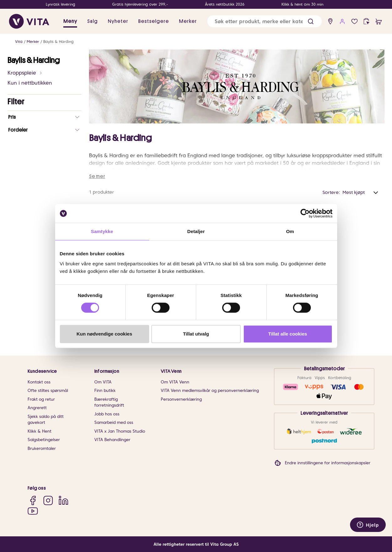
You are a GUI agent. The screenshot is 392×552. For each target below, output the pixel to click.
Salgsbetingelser (44, 440)
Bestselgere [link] (154, 21)
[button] (311, 21)
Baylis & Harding (58, 42)
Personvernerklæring (181, 399)
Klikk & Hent (39, 431)
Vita (19, 42)
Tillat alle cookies (288, 334)
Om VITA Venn (175, 382)
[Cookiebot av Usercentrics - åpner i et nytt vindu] (305, 213)
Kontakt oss (39, 382)
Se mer (97, 176)
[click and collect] (366, 21)
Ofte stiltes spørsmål (48, 391)
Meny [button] (70, 21)
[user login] (342, 21)
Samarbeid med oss (114, 422)
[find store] (330, 21)
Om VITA (103, 382)
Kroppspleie (25, 73)
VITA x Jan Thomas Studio (120, 431)
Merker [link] (188, 21)
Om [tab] (290, 231)
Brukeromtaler (42, 448)
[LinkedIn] (63, 500)
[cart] (379, 21)
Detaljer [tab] (196, 231)
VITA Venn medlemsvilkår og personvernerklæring (210, 391)
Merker (33, 42)
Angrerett (37, 408)
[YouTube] (33, 511)
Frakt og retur (41, 399)
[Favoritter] (355, 21)
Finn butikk (105, 391)
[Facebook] (33, 500)
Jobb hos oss (107, 414)
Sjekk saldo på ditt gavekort (46, 420)
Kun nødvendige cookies (104, 334)
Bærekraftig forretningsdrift (109, 402)
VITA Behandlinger (112, 440)
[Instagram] (48, 500)
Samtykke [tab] (102, 231)
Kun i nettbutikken (30, 83)
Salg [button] (92, 21)
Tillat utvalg (196, 334)
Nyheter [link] (118, 21)
